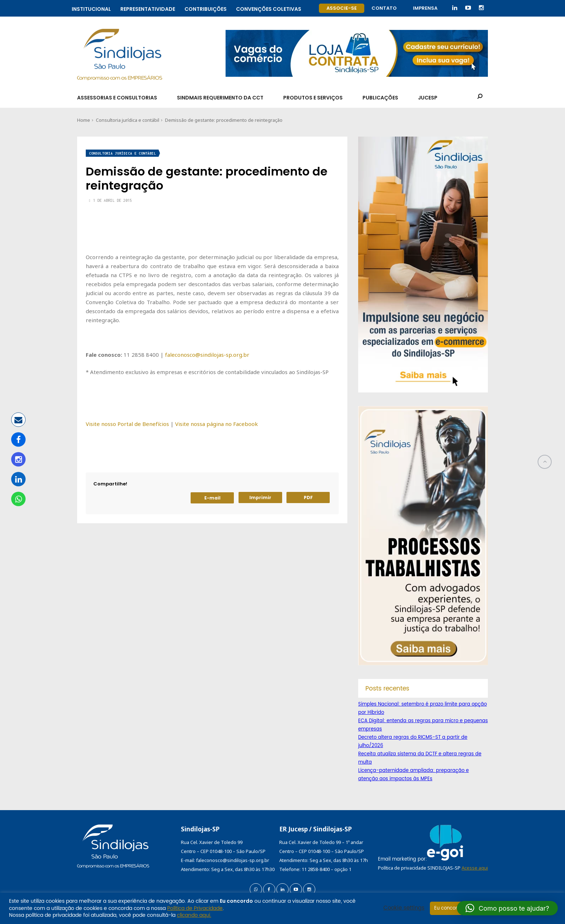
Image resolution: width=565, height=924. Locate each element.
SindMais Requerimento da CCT (220, 98)
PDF (308, 497)
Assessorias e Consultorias (117, 98)
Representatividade (148, 8)
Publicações (380, 98)
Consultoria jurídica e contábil (128, 120)
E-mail (212, 498)
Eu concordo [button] (449, 908)
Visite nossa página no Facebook (217, 424)
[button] (507, 908)
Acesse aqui (475, 868)
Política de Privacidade (195, 908)
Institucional (91, 8)
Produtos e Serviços (313, 98)
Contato (384, 8)
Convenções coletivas (269, 8)
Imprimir (260, 497)
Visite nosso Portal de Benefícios (127, 424)
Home (84, 120)
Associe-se (342, 8)
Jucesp (428, 98)
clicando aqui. (194, 915)
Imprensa (425, 8)
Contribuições (206, 8)
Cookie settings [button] (404, 908)
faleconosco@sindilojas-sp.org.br (207, 355)
